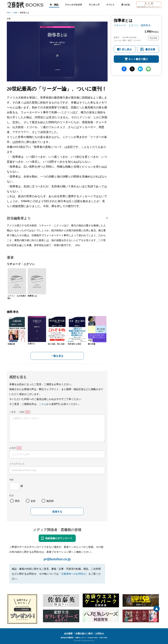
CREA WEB (103, 638)
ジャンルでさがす (74, 5)
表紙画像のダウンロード (59, 538)
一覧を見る (57, 356)
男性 (17, 501)
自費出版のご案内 (84, 633)
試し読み (127, 49)
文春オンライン (81, 638)
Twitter (132, 69)
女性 (33, 501)
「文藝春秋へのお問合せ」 (74, 574)
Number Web (93, 638)
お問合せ (100, 633)
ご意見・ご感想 (17, 412)
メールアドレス (17, 464)
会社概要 (68, 633)
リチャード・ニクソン (126, 25)
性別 (11, 495)
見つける (125, 5)
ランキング (94, 5)
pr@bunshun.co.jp (57, 559)
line (148, 69)
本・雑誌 (54, 5)
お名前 (13, 448)
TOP (9, 13)
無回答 (50, 501)
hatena (140, 69)
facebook (124, 69)
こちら (43, 404)
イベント (110, 5)
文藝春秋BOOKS (25, 5)
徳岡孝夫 (146, 25)
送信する (57, 512)
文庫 (15, 13)
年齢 (11, 480)
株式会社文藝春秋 (67, 638)
